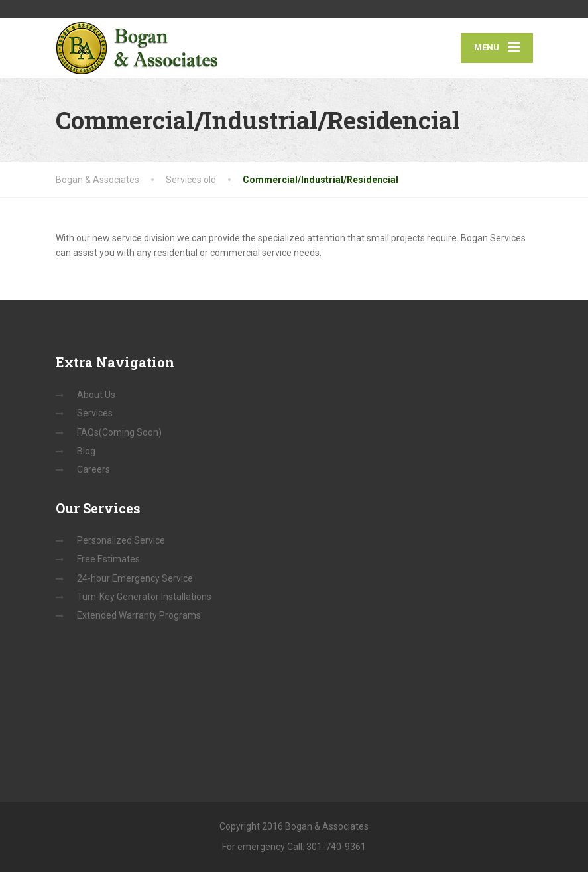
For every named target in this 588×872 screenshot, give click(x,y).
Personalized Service (121, 540)
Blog (86, 451)
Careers (93, 469)
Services (95, 413)
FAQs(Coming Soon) (119, 432)
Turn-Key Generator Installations (144, 597)
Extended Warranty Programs (139, 615)
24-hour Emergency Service (135, 578)
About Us (96, 395)
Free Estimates (108, 559)
